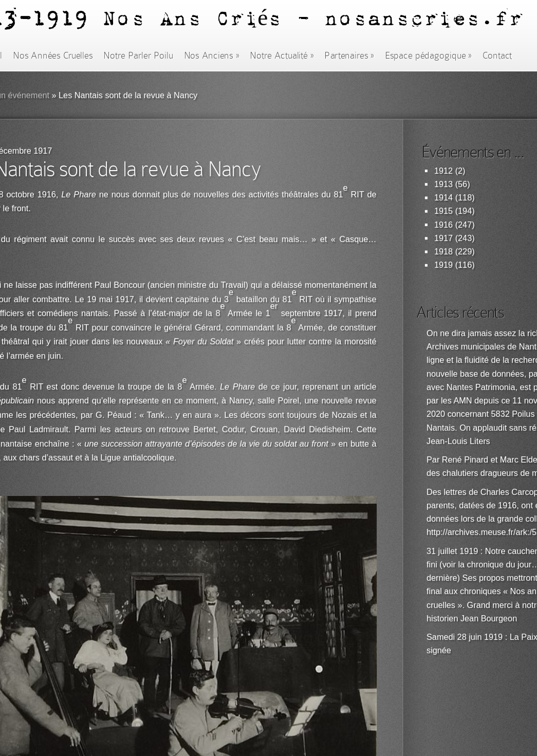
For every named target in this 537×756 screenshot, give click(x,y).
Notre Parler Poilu (138, 56)
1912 (443, 171)
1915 (443, 211)
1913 (443, 184)
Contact (497, 56)
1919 (443, 265)
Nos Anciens (212, 56)
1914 (443, 198)
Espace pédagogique (428, 56)
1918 (443, 252)
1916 (443, 225)
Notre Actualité (282, 56)
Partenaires (349, 56)
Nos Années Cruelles (53, 56)
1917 (443, 238)
